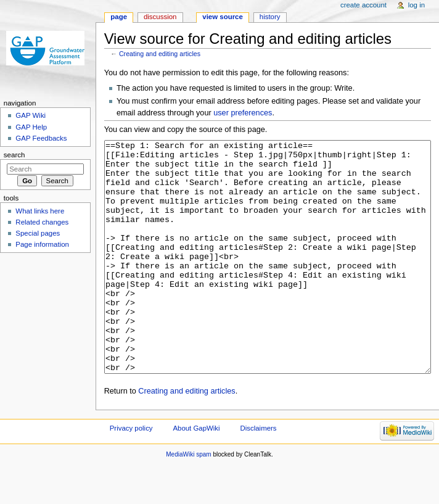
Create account (363, 5)
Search (14, 155)
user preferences (243, 113)
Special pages (38, 233)
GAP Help (31, 127)
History (270, 17)
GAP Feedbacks (41, 138)
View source (223, 17)
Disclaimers (259, 474)
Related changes (42, 222)
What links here (40, 211)
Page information (42, 244)
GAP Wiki (31, 115)
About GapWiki (196, 474)
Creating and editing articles (160, 54)
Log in (416, 5)
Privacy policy (131, 474)
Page (119, 17)
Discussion (160, 17)
